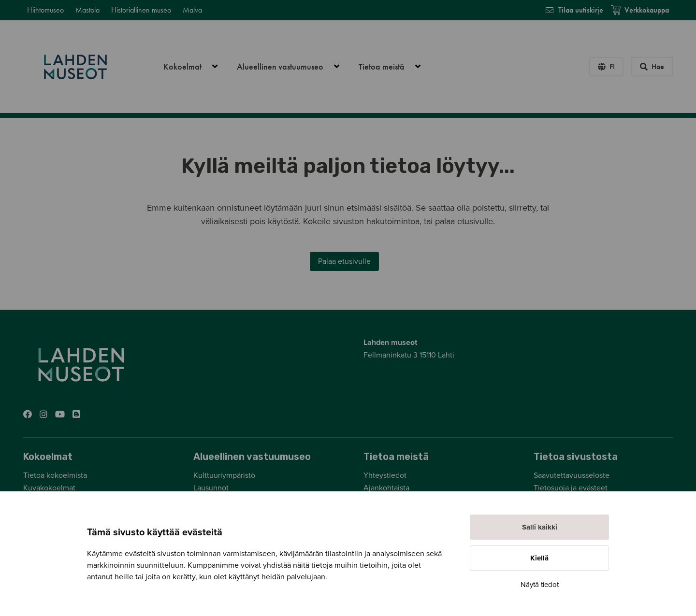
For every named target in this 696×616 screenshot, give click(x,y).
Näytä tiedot (540, 585)
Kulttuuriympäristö (224, 475)
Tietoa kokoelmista (55, 475)
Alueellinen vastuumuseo (293, 67)
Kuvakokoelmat (49, 488)
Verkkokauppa (640, 10)
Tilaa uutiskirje (574, 10)
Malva (192, 10)
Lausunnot (211, 488)
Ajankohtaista (386, 488)
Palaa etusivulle (344, 261)
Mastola (87, 10)
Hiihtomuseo (45, 10)
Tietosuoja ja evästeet (571, 488)
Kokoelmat (196, 67)
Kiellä (539, 558)
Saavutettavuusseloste (572, 475)
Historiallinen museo (141, 10)
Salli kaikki (540, 527)
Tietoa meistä (395, 67)
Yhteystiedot (385, 475)
